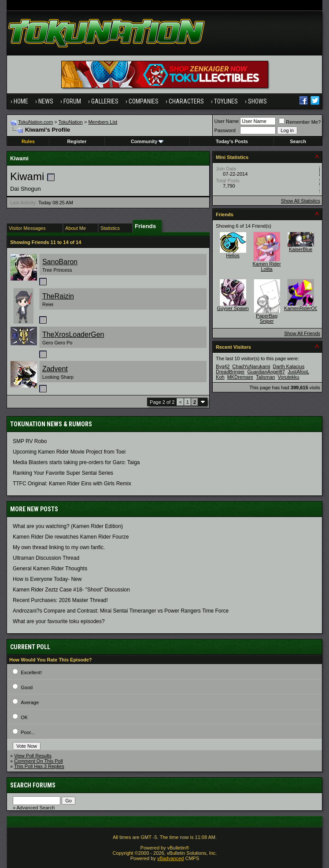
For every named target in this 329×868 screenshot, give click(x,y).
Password (225, 130)
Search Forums (33, 785)
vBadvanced (171, 858)
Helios (233, 255)
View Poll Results (33, 756)
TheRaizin (58, 296)
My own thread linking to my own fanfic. (59, 547)
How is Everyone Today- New (47, 579)
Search (298, 141)
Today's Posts (232, 141)
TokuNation (71, 122)
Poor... (28, 732)
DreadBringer (230, 372)
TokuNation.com (35, 122)
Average (30, 702)
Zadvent (55, 369)
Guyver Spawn (233, 308)
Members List (103, 122)
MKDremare (240, 377)
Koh (220, 377)
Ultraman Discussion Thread (46, 558)
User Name (227, 121)
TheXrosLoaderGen (73, 334)
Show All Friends (302, 333)
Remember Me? (300, 122)
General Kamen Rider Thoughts (50, 569)
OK (24, 717)
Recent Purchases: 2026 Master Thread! (60, 600)
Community (147, 141)
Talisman (265, 377)
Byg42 (223, 366)
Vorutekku (289, 377)
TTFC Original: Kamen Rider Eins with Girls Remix (72, 484)
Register (77, 141)
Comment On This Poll (38, 761)
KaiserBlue (301, 249)
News (46, 101)
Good (27, 687)
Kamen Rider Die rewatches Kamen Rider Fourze (71, 537)
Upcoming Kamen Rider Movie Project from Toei (69, 452)
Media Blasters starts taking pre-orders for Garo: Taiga (76, 462)
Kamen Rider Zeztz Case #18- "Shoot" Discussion (71, 590)
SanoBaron (60, 262)
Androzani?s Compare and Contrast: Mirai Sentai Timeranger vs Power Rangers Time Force (121, 611)
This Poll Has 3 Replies (39, 766)
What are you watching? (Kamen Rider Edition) (68, 526)
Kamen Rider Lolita (266, 266)
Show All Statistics (301, 201)
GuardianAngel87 (266, 372)
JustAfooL (298, 372)
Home (21, 101)
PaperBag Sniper (267, 318)
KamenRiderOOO (303, 308)
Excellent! (31, 672)
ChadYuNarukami (251, 366)
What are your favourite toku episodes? (59, 621)
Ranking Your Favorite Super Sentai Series (63, 473)
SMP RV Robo (30, 441)
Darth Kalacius (289, 366)
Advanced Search (36, 808)
